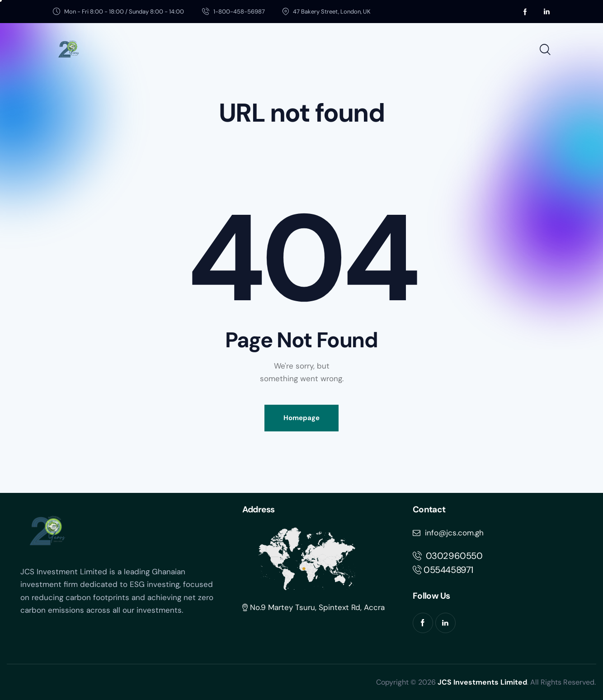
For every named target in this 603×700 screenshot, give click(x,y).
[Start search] (544, 50)
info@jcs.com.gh (448, 533)
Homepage (301, 418)
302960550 (448, 556)
